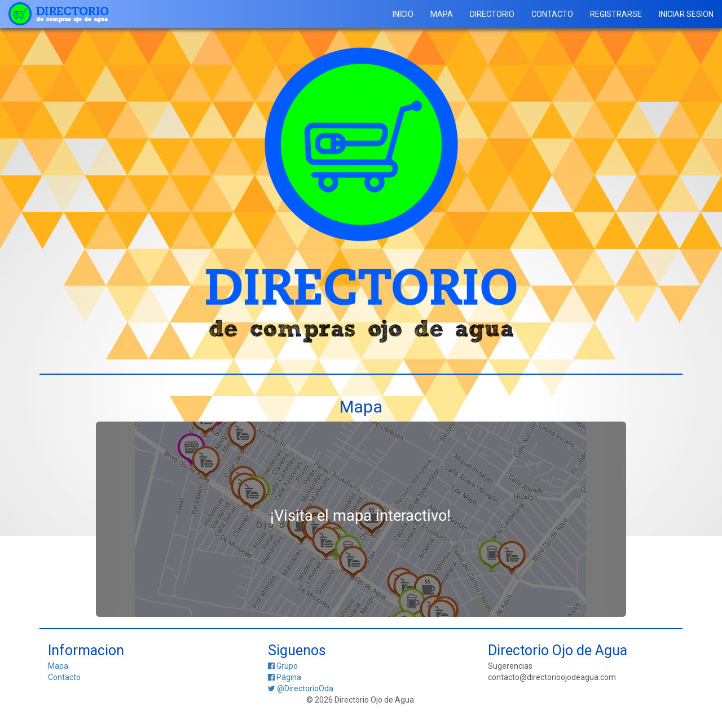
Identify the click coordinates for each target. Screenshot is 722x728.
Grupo (283, 666)
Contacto (64, 677)
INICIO (403, 14)
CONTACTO (552, 14)
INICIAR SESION (686, 14)
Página (285, 677)
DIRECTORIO (492, 14)
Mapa (58, 666)
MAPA (442, 14)
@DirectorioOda (301, 688)
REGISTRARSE (616, 14)
